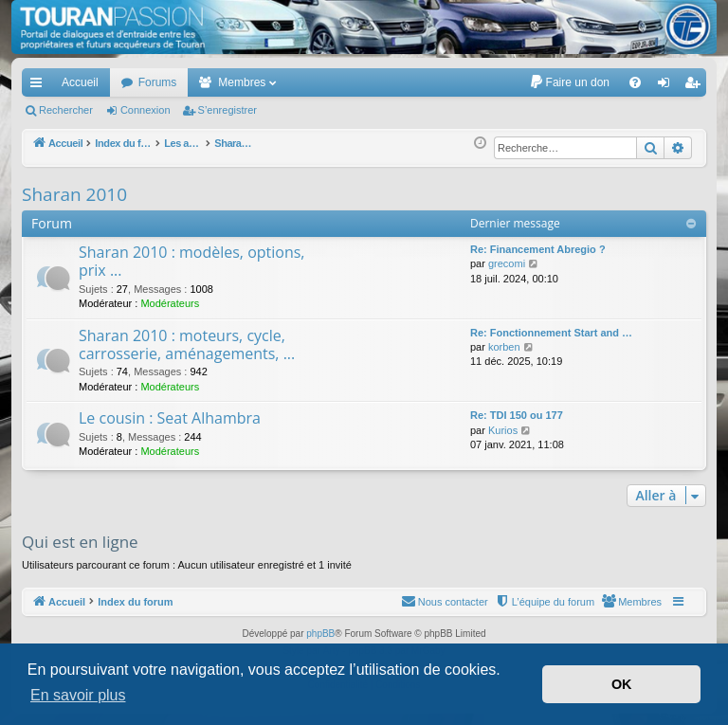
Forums (158, 82)
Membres (242, 82)
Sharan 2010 (74, 194)
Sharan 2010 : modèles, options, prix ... (192, 261)
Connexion (146, 110)
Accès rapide (40, 86)
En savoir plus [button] (78, 695)
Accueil (80, 82)
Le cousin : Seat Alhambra (170, 418)
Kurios (503, 430)
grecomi (507, 263)
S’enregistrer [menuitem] (696, 86)
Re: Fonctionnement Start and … (551, 333)
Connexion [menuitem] (668, 86)
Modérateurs (170, 303)
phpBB (320, 634)
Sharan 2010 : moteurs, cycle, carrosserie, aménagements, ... (187, 344)
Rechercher (66, 110)
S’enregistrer (227, 110)
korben (504, 347)
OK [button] (622, 684)
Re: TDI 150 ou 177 (517, 415)
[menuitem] (569, 82)
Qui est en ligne (80, 542)
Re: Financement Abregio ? (538, 249)
